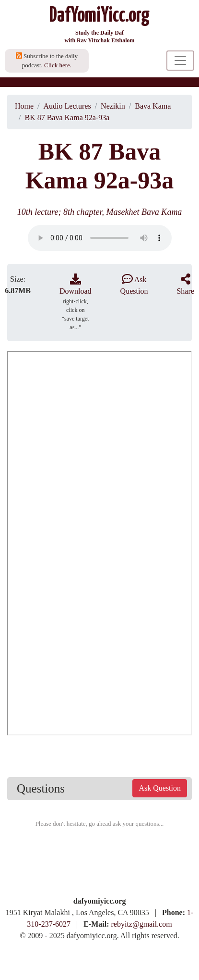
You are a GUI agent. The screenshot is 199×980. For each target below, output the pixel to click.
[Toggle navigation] (180, 61)
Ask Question (160, 788)
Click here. (58, 65)
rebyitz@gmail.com (142, 924)
